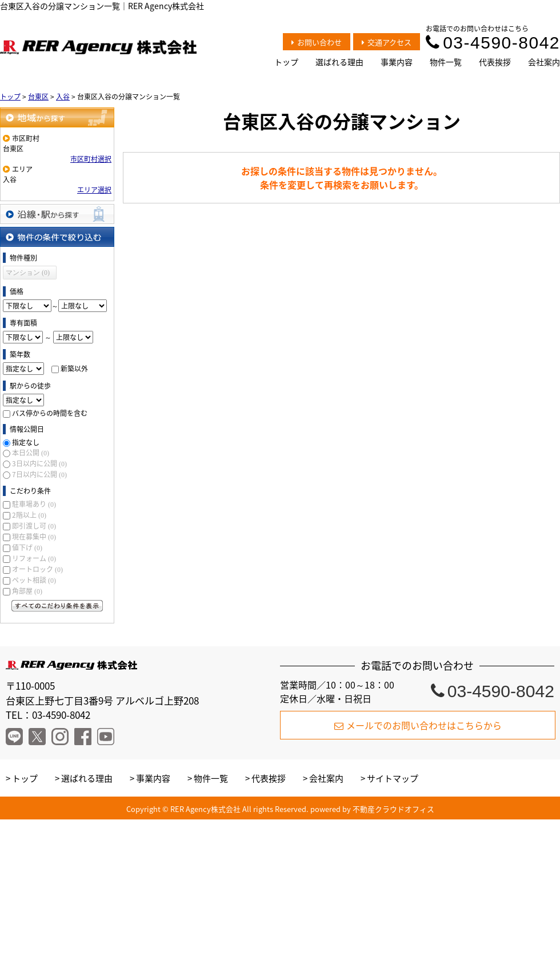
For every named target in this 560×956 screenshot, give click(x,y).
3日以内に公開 (39, 463)
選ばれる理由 (339, 62)
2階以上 (29, 515)
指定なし (26, 442)
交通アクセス (387, 42)
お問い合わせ (317, 42)
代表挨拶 (495, 62)
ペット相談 (34, 580)
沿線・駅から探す (57, 214)
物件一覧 (446, 62)
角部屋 (27, 591)
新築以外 (74, 369)
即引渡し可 (34, 526)
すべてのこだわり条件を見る (57, 606)
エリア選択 (94, 190)
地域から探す (57, 117)
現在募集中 (34, 537)
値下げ (27, 547)
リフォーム (34, 558)
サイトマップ (393, 778)
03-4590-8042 (493, 43)
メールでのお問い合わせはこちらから (418, 725)
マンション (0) (28, 273)
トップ (286, 62)
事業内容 (397, 62)
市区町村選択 (91, 159)
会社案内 (544, 62)
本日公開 (31, 453)
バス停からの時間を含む (50, 413)
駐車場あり (34, 504)
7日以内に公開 (39, 474)
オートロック (37, 569)
